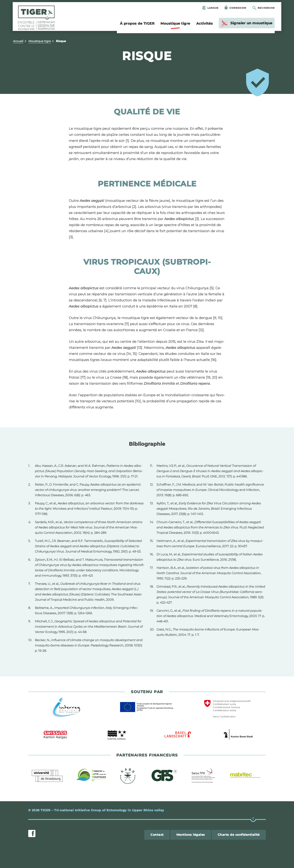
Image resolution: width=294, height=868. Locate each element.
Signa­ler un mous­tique (246, 24)
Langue (213, 8)
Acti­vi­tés (204, 24)
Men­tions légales (191, 835)
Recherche (266, 8)
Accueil (18, 41)
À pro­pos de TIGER (137, 24)
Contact (157, 835)
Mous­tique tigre (175, 26)
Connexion (238, 8)
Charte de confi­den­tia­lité (239, 835)
